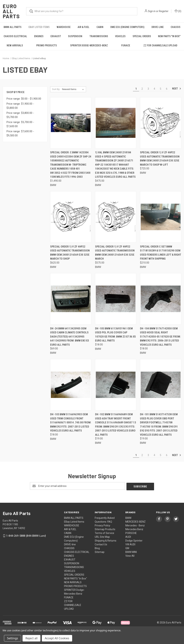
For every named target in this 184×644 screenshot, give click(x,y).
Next (177, 89)
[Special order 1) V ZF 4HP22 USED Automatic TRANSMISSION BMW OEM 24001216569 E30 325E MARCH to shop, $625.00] (71, 217)
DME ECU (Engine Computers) (127, 27)
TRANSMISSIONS (99, 36)
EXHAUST (56, 36)
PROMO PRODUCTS (47, 45)
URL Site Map (102, 536)
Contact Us (101, 544)
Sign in (152, 11)
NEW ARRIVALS (15, 45)
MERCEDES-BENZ (135, 521)
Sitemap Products (105, 529)
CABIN (100, 27)
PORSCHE (131, 533)
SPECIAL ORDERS (142, 36)
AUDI (128, 536)
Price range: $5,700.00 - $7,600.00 (20, 124)
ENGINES (39, 36)
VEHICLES (120, 36)
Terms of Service (104, 533)
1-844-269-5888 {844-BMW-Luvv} (26, 535)
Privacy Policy (102, 525)
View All (130, 555)
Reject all (31, 638)
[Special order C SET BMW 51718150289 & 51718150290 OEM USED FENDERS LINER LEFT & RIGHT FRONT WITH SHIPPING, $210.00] (161, 217)
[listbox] (74, 89)
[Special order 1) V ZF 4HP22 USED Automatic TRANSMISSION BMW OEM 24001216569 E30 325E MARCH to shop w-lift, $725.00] (161, 123)
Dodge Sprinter (134, 540)
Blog (97, 548)
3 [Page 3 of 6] (148, 89)
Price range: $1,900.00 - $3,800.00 (20, 106)
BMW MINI (131, 551)
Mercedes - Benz (135, 525)
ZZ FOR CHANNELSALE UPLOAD (160, 45)
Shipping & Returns (106, 540)
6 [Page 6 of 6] (167, 89)
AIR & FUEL (83, 27)
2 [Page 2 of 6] (142, 89)
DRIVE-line (158, 27)
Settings (13, 638)
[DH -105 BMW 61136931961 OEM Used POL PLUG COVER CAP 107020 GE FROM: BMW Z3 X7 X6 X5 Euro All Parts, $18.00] (116, 299)
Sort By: (56, 89)
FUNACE (126, 45)
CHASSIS (176, 27)
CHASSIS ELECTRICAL (15, 36)
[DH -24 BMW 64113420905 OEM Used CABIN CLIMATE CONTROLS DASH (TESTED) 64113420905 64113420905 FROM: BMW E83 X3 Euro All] (71, 299)
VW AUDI (130, 544)
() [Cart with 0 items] (178, 11)
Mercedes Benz (134, 529)
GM (127, 548)
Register (164, 11)
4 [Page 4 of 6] (154, 89)
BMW (128, 517)
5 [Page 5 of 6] (161, 89)
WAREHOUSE (64, 27)
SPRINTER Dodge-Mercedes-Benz (89, 45)
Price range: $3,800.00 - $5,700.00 (20, 115)
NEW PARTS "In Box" (169, 36)
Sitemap (100, 551)
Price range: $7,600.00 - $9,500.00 (20, 133)
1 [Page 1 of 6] (136, 89)
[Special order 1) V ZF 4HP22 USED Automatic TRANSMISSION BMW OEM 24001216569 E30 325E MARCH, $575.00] (116, 217)
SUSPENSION (75, 36)
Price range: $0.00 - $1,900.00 (24, 99)
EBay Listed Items (39, 27)
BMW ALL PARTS (13, 27)
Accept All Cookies (57, 638)
